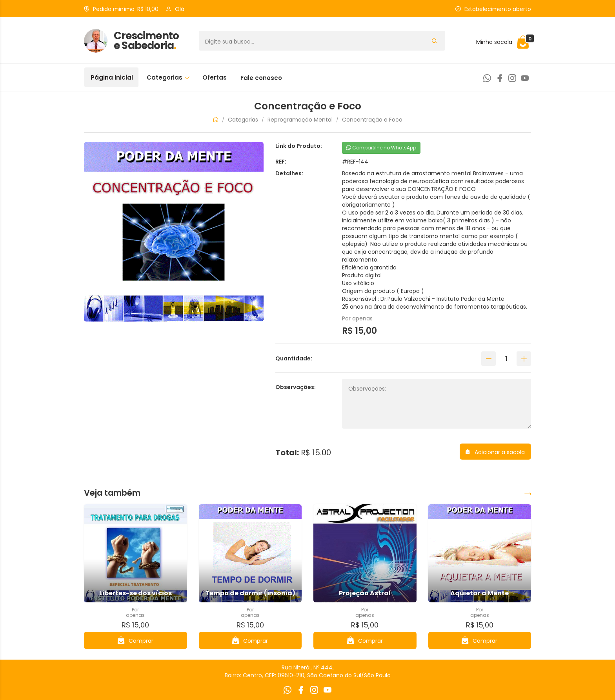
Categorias (168, 77)
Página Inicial (112, 77)
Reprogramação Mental (300, 120)
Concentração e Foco (372, 120)
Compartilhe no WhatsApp (381, 148)
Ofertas (215, 77)
